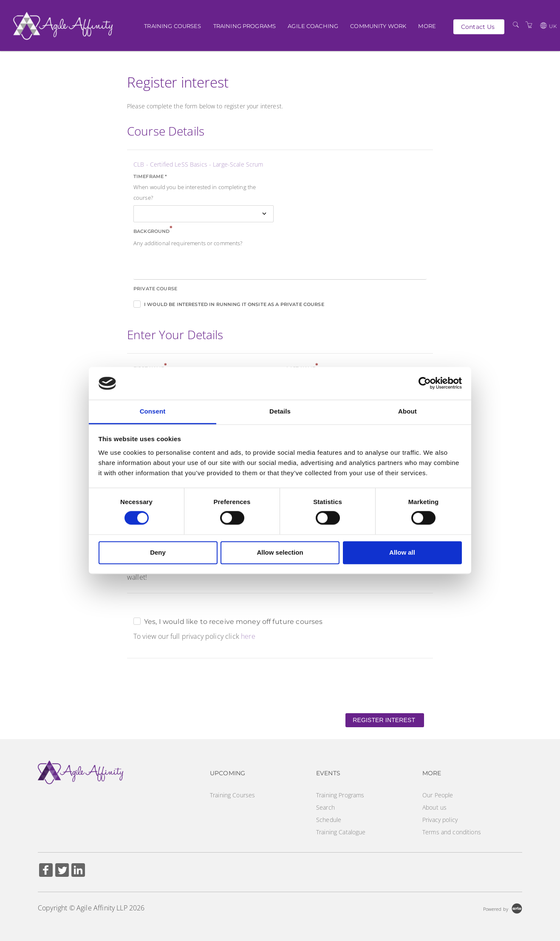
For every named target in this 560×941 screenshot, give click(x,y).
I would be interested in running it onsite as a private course (234, 304)
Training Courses (173, 26)
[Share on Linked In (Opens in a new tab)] (78, 871)
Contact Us (478, 27)
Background (153, 231)
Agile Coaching (313, 26)
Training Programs (245, 26)
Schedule (329, 820)
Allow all (402, 552)
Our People (438, 795)
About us (434, 807)
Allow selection (280, 552)
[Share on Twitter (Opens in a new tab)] (62, 871)
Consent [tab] (153, 411)
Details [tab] (280, 411)
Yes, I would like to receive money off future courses (233, 622)
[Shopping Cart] (529, 25)
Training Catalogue (341, 832)
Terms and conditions (452, 832)
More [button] (427, 26)
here (248, 636)
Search (325, 807)
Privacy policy (440, 820)
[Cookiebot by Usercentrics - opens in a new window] (425, 383)
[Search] (516, 25)
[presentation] (192, 685)
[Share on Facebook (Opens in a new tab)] (46, 871)
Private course (155, 289)
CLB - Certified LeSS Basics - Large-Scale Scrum (198, 164)
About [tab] (407, 411)
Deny (158, 552)
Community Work (378, 26)
